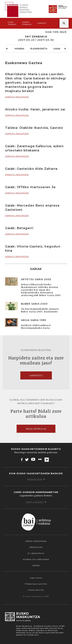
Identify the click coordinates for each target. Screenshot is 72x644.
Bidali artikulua (36, 429)
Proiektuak (36, 547)
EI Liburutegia (36, 553)
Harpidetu (42, 23)
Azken (12, 23)
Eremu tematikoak (36, 541)
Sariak (36, 566)
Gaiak (57, 49)
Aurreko (27, 23)
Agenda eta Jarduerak (36, 559)
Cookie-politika (36, 590)
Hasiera (19, 49)
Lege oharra (36, 578)
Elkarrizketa (39, 49)
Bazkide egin (36, 479)
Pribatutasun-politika (36, 584)
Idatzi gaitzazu (36, 502)
